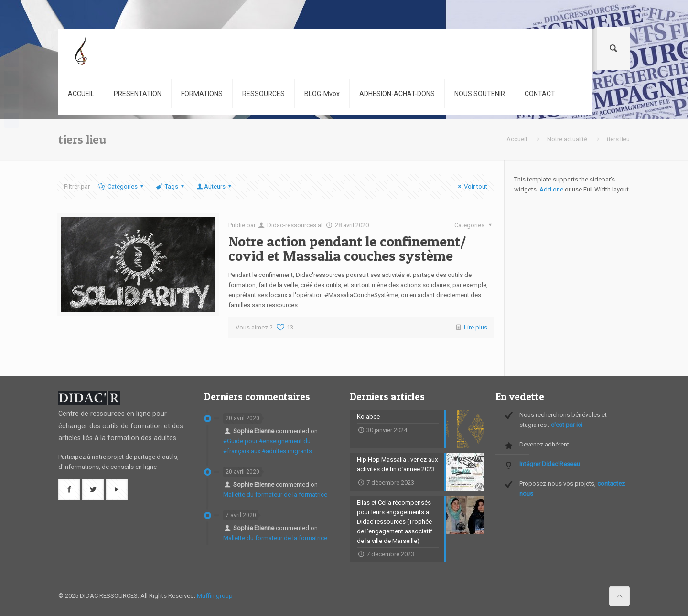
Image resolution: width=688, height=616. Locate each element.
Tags (171, 186)
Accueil (517, 139)
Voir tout (471, 186)
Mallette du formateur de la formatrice (275, 494)
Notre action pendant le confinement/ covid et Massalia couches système (347, 248)
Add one (551, 189)
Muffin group (215, 596)
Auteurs (215, 186)
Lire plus (476, 327)
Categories (121, 186)
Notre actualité (567, 139)
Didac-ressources (292, 225)
